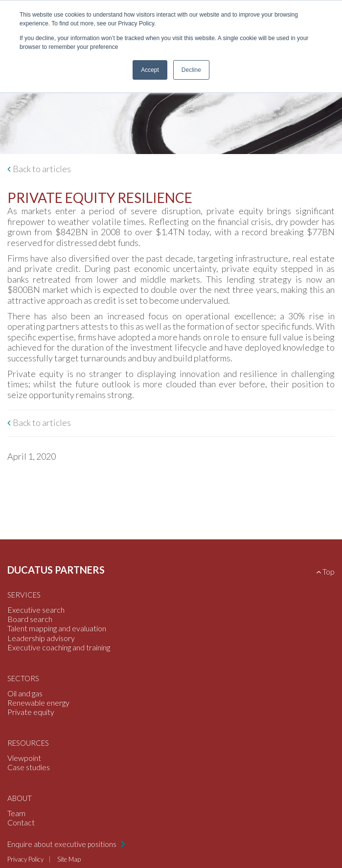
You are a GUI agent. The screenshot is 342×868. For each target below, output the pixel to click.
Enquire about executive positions (63, 844)
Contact (21, 822)
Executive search (36, 610)
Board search (30, 619)
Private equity (31, 712)
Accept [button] (150, 70)
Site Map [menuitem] (69, 859)
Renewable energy (38, 702)
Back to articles (42, 169)
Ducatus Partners (56, 570)
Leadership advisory (41, 638)
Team (16, 813)
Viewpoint (24, 758)
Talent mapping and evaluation (57, 628)
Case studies (29, 767)
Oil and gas (25, 693)
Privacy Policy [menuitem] (25, 859)
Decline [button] (191, 70)
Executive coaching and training (59, 647)
